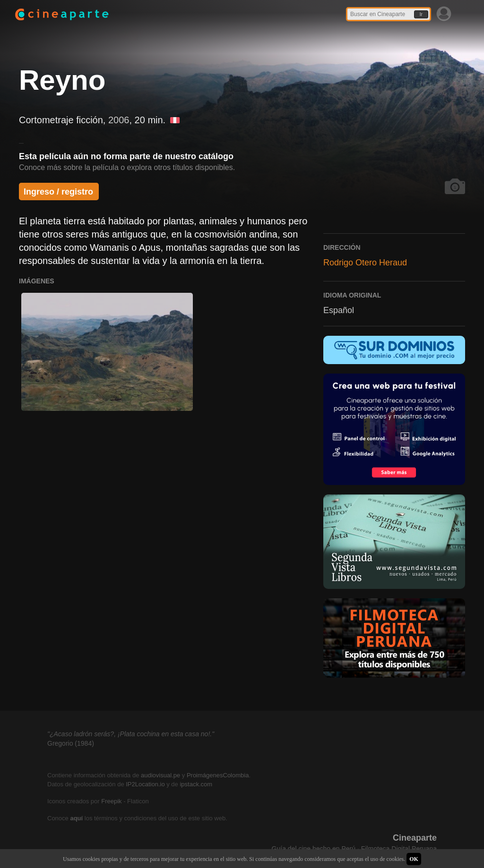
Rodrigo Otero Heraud (365, 263)
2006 (119, 120)
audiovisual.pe (160, 775)
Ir (421, 14)
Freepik (111, 801)
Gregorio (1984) (71, 743)
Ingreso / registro (58, 192)
